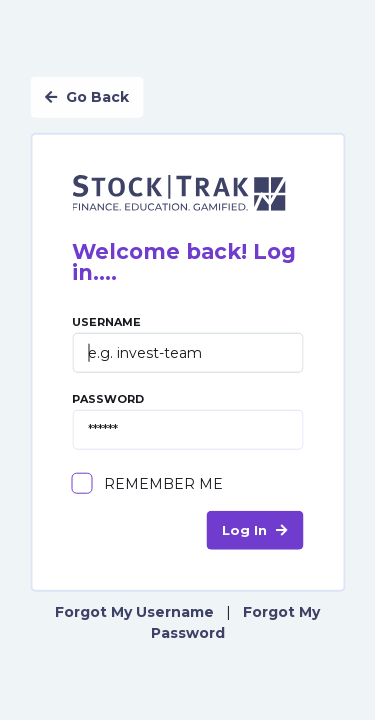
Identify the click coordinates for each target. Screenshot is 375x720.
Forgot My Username (134, 611)
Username (187, 344)
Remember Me (163, 483)
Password (187, 421)
